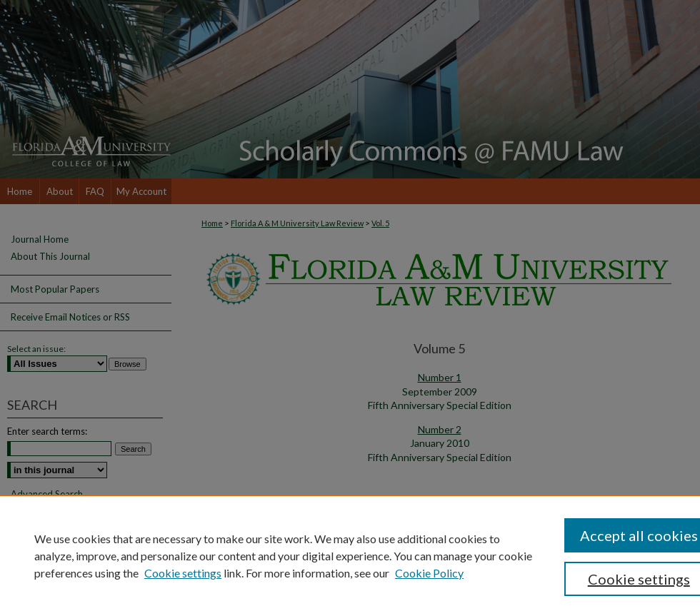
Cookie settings (183, 573)
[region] (350, 555)
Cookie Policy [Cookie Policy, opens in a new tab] (429, 573)
